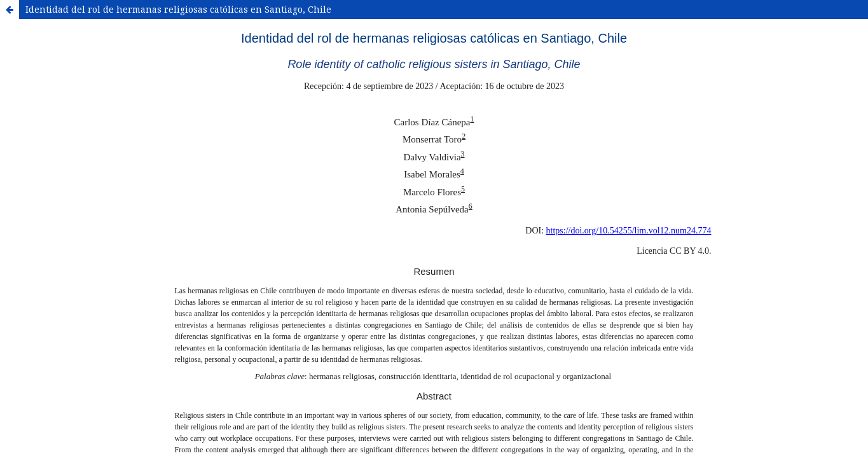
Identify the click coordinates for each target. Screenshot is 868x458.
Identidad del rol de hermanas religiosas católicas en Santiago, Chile (178, 9)
